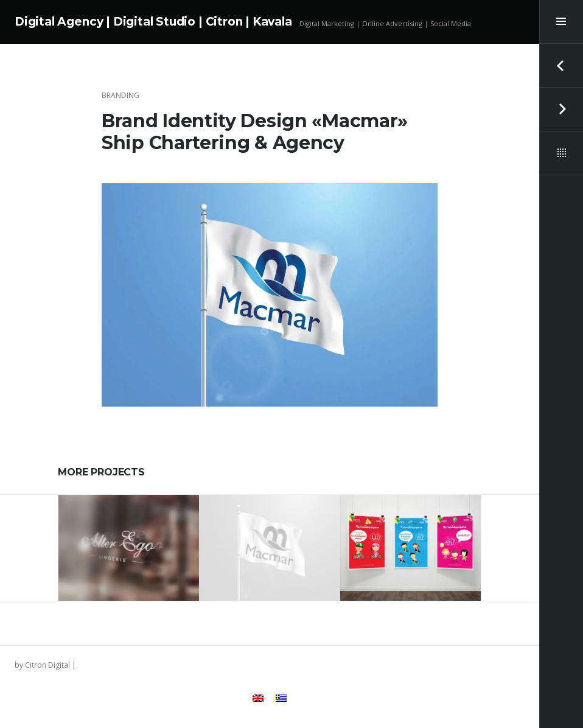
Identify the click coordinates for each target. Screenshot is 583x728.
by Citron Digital (42, 665)
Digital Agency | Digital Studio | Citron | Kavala (153, 22)
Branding (120, 95)
